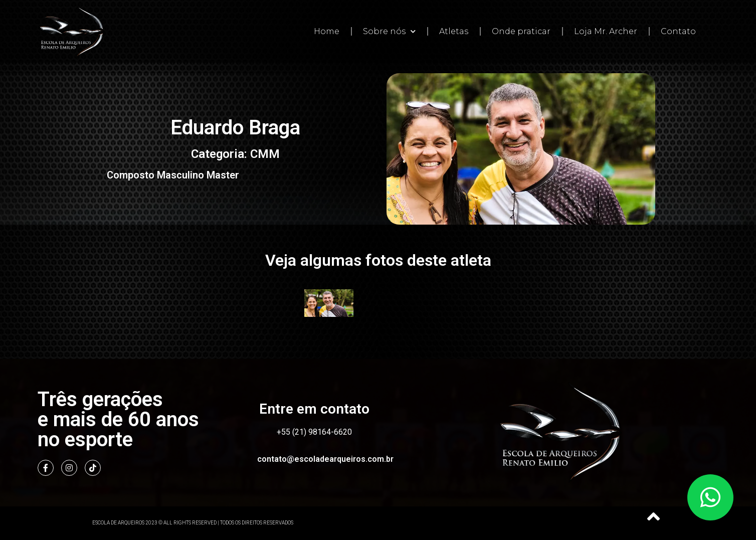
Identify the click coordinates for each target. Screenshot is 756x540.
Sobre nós (389, 31)
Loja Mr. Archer (606, 31)
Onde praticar (521, 31)
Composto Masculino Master (173, 175)
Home (327, 31)
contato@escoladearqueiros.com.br (325, 459)
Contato (678, 31)
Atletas (454, 31)
